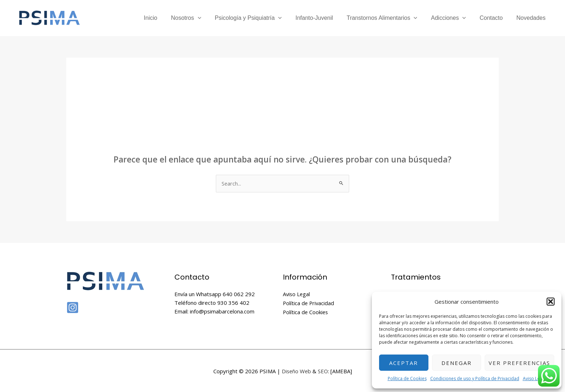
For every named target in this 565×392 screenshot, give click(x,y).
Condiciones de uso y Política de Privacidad (475, 378)
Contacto (494, 18)
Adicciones (454, 18)
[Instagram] (73, 308)
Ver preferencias (519, 363)
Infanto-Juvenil (324, 18)
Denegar (457, 363)
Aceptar (404, 363)
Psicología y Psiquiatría (260, 18)
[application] (212, 18)
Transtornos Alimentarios (390, 18)
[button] (551, 302)
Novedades (532, 18)
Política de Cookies (407, 378)
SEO (323, 370)
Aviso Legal (534, 378)
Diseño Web (296, 370)
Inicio (167, 18)
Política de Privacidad (309, 303)
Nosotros (200, 18)
